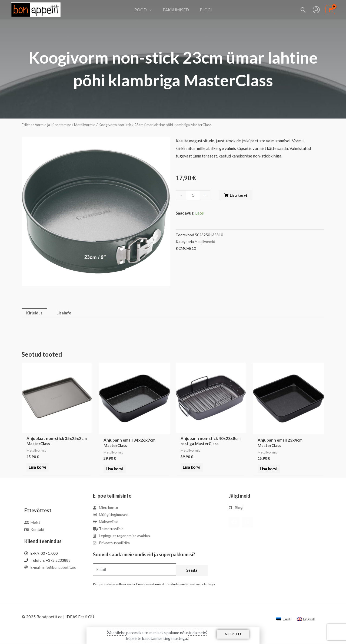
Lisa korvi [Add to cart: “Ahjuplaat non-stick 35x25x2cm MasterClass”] (37, 469)
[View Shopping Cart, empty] (330, 10)
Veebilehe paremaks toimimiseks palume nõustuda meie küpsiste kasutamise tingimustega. (157, 635)
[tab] (35, 313)
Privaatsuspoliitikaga (200, 584)
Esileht (27, 125)
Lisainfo (65, 313)
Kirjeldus (35, 313)
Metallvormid (87, 125)
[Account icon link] (316, 10)
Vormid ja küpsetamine (55, 125)
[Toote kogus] (193, 195)
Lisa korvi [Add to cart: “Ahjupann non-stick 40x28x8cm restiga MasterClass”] (191, 469)
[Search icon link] (303, 10)
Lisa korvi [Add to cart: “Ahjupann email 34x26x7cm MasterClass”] (114, 469)
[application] (152, 10)
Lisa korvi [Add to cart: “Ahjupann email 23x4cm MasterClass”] (268, 469)
